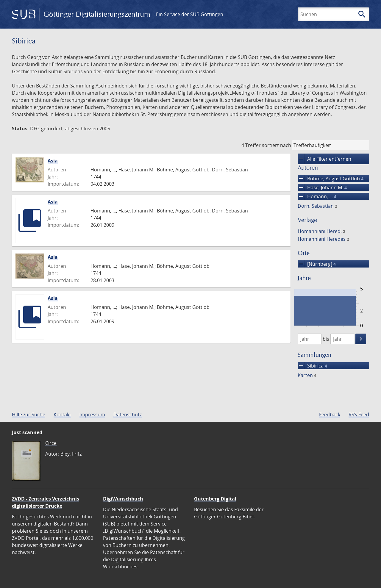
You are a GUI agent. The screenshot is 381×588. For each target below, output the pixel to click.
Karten (307, 375)
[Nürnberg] (317, 264)
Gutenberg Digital (215, 499)
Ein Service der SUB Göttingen (190, 14)
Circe (51, 443)
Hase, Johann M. (322, 187)
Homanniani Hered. (321, 231)
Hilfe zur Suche (29, 415)
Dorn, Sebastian (317, 206)
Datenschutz (128, 415)
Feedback (330, 415)
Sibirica (312, 366)
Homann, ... (317, 196)
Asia (53, 161)
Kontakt (62, 415)
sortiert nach (277, 145)
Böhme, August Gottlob (331, 179)
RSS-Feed (359, 415)
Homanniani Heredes (323, 239)
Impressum (92, 415)
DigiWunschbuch (123, 499)
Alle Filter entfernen (324, 159)
